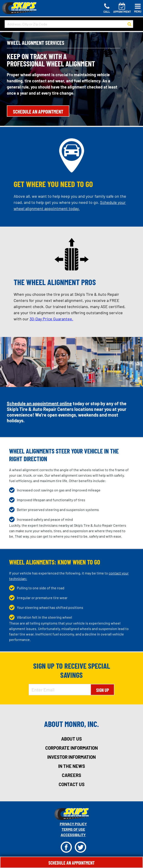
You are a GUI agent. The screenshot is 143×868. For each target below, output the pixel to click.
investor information (71, 757)
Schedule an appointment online (39, 403)
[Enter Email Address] (60, 690)
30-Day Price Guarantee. (51, 319)
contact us (72, 784)
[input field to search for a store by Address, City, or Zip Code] (69, 24)
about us (71, 739)
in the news (72, 766)
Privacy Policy (73, 824)
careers (71, 775)
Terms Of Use (73, 829)
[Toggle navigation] (138, 8)
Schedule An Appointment (71, 863)
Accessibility (73, 835)
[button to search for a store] (129, 24)
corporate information (71, 748)
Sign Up (103, 690)
